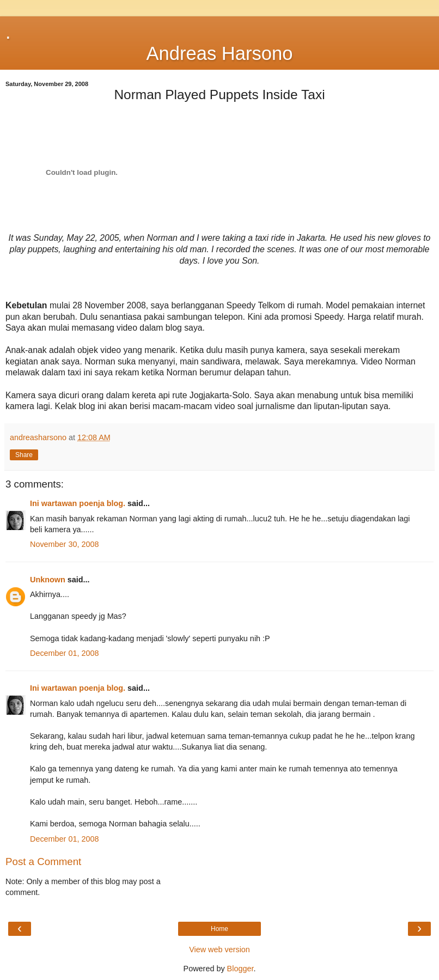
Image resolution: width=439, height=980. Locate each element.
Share (24, 455)
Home (219, 929)
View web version (219, 949)
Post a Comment (43, 862)
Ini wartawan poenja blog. (78, 503)
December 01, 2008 (64, 653)
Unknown (48, 580)
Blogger (240, 969)
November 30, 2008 (64, 544)
